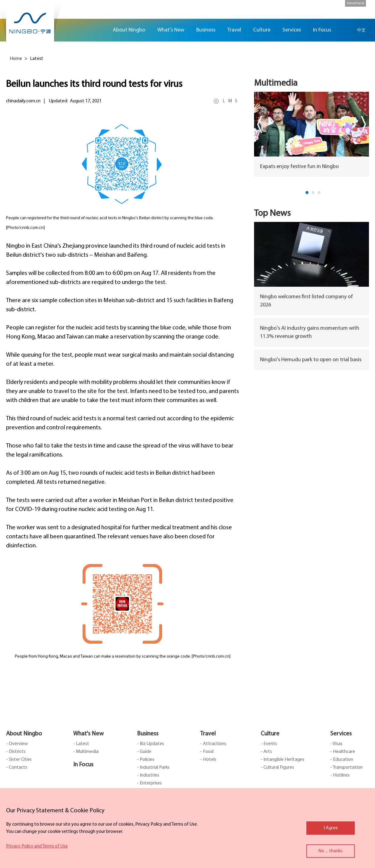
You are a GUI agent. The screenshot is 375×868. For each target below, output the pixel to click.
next (363, 124)
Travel (208, 734)
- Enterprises (149, 783)
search (346, 30)
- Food (207, 752)
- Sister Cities (19, 760)
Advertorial (355, 3)
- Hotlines (340, 775)
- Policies (146, 760)
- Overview (17, 744)
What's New (88, 734)
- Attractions (213, 744)
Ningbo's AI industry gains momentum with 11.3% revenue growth (310, 332)
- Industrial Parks (153, 767)
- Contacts (17, 767)
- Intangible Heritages (282, 760)
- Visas (336, 744)
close (9, 809)
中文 (361, 30)
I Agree (331, 828)
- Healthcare (343, 752)
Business (148, 734)
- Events (269, 744)
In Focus (83, 765)
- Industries (148, 775)
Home (99, 30)
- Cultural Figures (277, 767)
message (366, 92)
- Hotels (208, 760)
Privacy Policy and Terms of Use (37, 846)
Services (341, 734)
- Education (342, 760)
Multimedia (276, 83)
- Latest (81, 744)
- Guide (144, 752)
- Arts (266, 752)
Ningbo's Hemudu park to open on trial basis (311, 360)
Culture (270, 734)
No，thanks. (331, 851)
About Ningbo (24, 734)
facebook (366, 56)
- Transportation (346, 767)
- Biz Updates (150, 744)
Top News (272, 214)
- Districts (16, 752)
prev (260, 124)
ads (366, 110)
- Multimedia (86, 752)
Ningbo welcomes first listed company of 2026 (307, 301)
